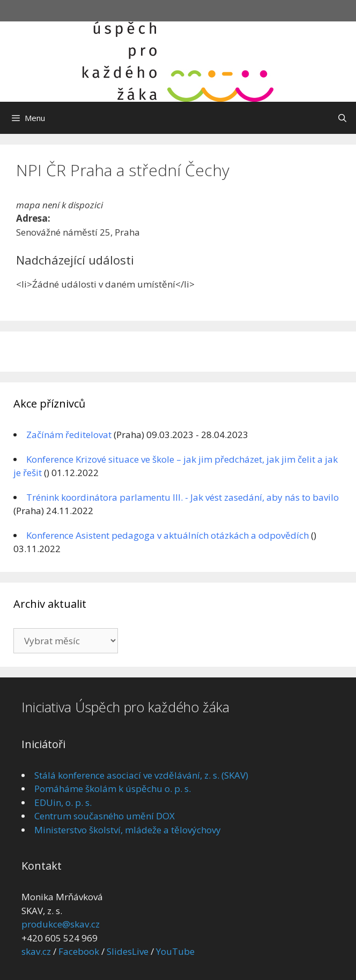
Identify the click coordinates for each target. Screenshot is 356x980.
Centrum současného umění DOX (105, 816)
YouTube (175, 951)
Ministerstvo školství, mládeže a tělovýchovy (128, 830)
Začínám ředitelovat (69, 435)
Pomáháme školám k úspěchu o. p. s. (113, 789)
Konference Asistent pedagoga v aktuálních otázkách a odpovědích (168, 535)
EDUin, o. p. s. (63, 802)
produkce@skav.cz (61, 924)
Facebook (79, 951)
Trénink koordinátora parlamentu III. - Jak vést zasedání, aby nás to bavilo (183, 497)
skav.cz (36, 951)
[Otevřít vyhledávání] (342, 118)
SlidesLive (128, 951)
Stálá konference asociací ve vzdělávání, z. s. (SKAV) (141, 775)
